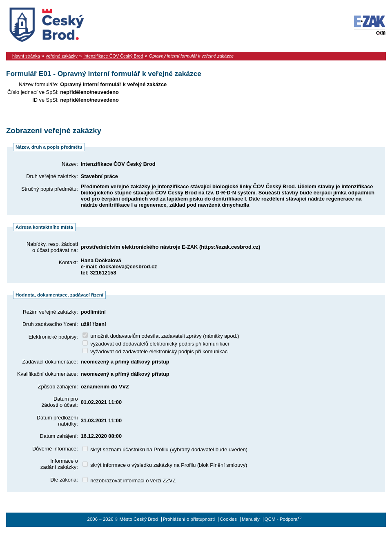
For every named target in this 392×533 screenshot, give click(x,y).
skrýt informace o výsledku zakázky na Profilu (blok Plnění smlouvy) (165, 465)
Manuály (251, 519)
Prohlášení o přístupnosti (189, 519)
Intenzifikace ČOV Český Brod (113, 56)
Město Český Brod (72, 23)
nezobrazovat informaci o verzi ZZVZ (129, 481)
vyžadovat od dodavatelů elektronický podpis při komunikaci (156, 344)
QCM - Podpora (281, 519)
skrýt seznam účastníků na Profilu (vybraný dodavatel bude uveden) (165, 449)
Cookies (228, 519)
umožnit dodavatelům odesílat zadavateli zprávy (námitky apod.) (161, 336)
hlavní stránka (26, 56)
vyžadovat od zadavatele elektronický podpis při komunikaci (156, 351)
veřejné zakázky (62, 56)
